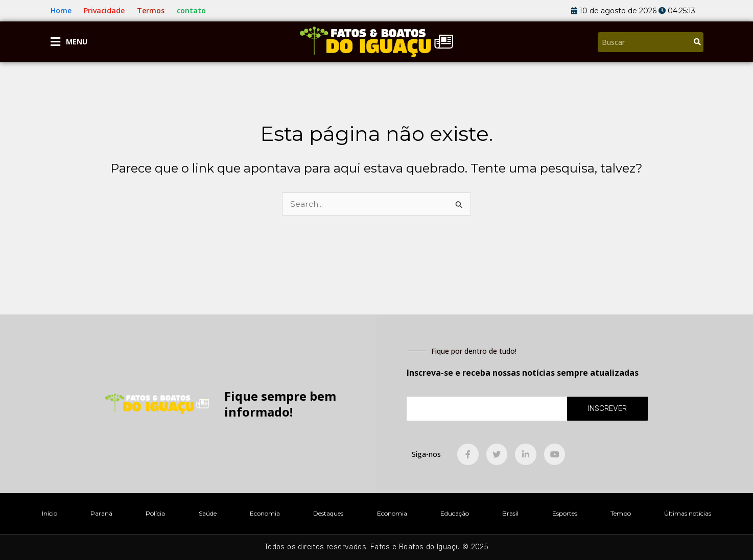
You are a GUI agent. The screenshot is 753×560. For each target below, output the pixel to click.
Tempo (621, 513)
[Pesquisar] (697, 42)
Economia (265, 513)
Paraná (101, 513)
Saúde (208, 513)
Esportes (565, 513)
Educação (455, 513)
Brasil (510, 513)
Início (50, 513)
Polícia (155, 513)
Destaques (328, 513)
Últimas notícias (688, 513)
